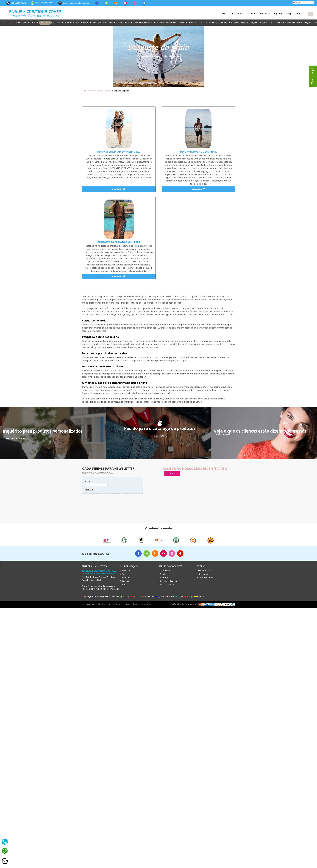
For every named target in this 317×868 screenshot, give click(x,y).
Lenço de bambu (278, 23)
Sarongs (57, 23)
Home (88, 91)
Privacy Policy (204, 571)
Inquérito (278, 14)
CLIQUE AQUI (172, 474)
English (297, 3)
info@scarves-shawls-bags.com (74, 3)
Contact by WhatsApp (42, 3)
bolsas (110, 23)
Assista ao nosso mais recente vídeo (195, 469)
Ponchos (71, 23)
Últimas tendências (168, 23)
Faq (123, 574)
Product (265, 14)
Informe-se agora (16, 438)
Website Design (157, 604)
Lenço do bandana (259, 23)
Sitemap (163, 578)
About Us (125, 571)
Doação (298, 14)
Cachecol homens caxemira (234, 23)
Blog (289, 14)
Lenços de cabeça (209, 23)
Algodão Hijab (295, 23)
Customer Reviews (168, 581)
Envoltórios (124, 23)
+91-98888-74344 (16, 3)
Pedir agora (160, 436)
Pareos (45, 23)
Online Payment (205, 578)
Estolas (24, 23)
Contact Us (164, 571)
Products (125, 578)
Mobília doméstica (144, 23)
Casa (223, 14)
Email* (96, 483)
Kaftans (98, 23)
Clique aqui (222, 435)
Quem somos (237, 14)
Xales (35, 23)
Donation (125, 581)
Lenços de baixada (189, 23)
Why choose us (166, 584)
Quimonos (85, 23)
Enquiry (119, 189)
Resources (203, 574)
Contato (251, 14)
